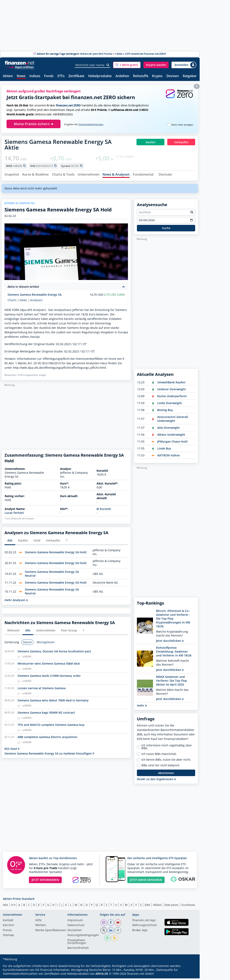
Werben (41, 927)
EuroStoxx (188, 907)
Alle (5, 907)
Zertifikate (76, 76)
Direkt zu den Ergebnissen (156, 781)
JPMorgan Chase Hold (172, 443)
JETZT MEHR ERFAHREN (146, 882)
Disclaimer (75, 932)
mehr (142, 707)
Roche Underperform (172, 398)
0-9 (13, 907)
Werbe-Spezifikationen (51, 932)
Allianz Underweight (171, 436)
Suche (166, 230)
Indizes (35, 76)
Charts (12, 302)
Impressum (75, 922)
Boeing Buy (165, 412)
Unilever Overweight (172, 391)
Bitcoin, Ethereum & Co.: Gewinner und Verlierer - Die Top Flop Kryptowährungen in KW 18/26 (173, 620)
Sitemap (8, 937)
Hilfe (38, 922)
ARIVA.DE (102, 975)
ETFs (61, 76)
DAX (147, 907)
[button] (127, 65)
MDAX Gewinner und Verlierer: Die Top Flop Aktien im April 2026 (172, 682)
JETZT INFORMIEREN (45, 882)
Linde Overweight (170, 405)
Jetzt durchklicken (170, 642)
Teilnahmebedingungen (91, 124)
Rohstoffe (141, 76)
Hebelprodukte (100, 76)
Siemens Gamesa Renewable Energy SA (35, 296)
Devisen (173, 76)
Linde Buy (164, 450)
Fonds (49, 76)
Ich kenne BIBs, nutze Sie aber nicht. (166, 761)
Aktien (8, 76)
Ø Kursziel (104, 510)
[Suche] (108, 65)
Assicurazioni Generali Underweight (173, 420)
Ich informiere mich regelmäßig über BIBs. (167, 749)
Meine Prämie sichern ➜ (34, 124)
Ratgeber (190, 76)
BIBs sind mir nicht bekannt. (161, 767)
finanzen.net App (144, 922)
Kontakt (8, 922)
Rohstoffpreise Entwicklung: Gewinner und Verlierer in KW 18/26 (174, 653)
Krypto (157, 76)
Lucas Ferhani (14, 514)
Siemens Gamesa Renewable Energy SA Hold (56, 554)
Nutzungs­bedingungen (83, 937)
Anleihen (122, 76)
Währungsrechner (145, 927)
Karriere (8, 927)
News (21, 76)
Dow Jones (171, 907)
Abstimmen (166, 775)
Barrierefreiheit (78, 950)
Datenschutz (76, 927)
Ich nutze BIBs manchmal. (159, 756)
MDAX (157, 907)
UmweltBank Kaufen (171, 384)
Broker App (140, 932)
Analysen (36, 302)
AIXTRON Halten (169, 457)
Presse (7, 932)
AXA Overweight (168, 429)
